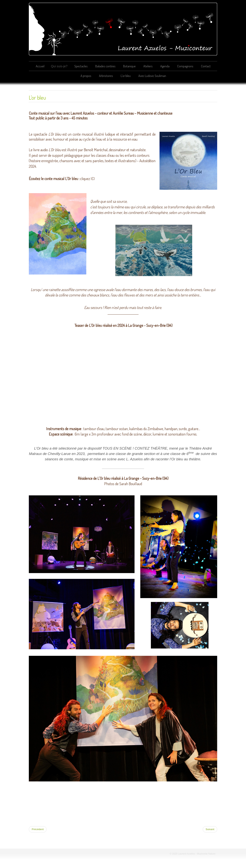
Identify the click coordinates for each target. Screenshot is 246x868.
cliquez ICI (87, 179)
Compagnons (185, 66)
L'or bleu (126, 76)
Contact (206, 66)
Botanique (129, 66)
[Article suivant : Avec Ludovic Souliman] (210, 829)
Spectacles (81, 66)
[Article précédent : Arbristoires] (38, 829)
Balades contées (105, 66)
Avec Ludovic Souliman (152, 76)
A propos (86, 76)
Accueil (40, 66)
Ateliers (148, 66)
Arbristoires (106, 76)
